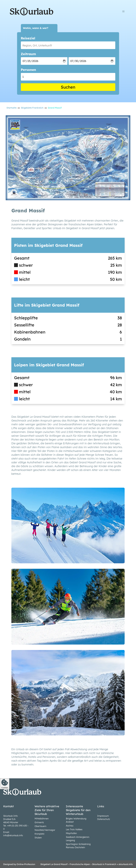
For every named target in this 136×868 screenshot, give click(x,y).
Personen (28, 70)
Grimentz (39, 822)
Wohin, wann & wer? (36, 28)
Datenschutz (104, 819)
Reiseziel (28, 38)
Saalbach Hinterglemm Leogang (78, 839)
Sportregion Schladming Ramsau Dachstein (78, 846)
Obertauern (40, 826)
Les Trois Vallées (74, 829)
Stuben (38, 838)
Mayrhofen (71, 833)
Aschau (70, 826)
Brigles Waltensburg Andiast (76, 820)
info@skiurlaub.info (13, 835)
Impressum (103, 816)
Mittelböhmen (42, 819)
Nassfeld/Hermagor (45, 830)
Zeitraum (28, 54)
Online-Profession (26, 864)
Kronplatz (39, 834)
